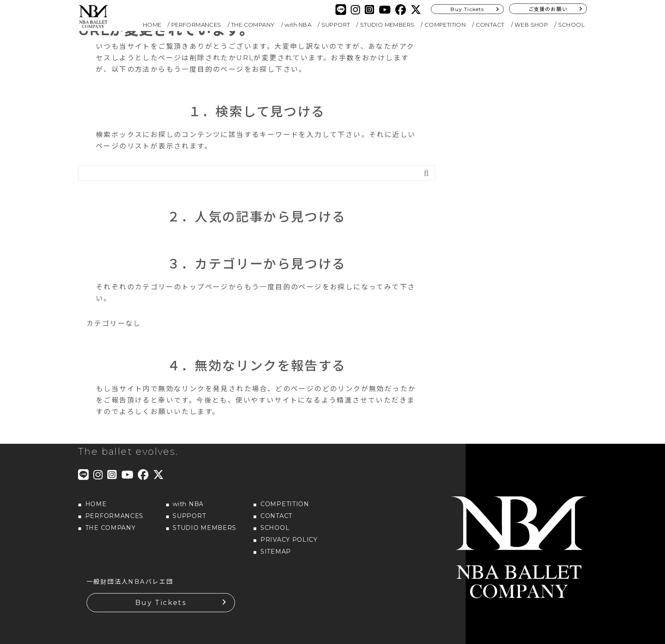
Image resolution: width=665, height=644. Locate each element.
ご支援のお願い (548, 9)
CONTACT (490, 25)
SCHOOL (571, 25)
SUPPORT (336, 25)
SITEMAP (276, 552)
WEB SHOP (531, 25)
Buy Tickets (467, 9)
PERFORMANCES (196, 25)
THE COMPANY (253, 25)
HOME (152, 25)
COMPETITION (445, 25)
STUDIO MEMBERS (387, 25)
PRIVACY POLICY (289, 540)
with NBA (298, 25)
